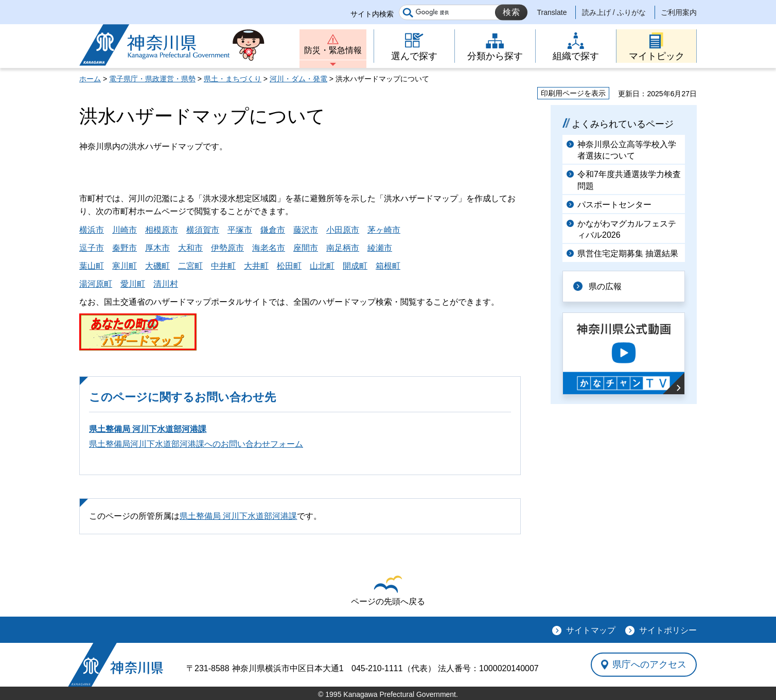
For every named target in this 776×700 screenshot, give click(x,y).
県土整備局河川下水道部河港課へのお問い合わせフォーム (196, 444)
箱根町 (388, 266)
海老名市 (269, 248)
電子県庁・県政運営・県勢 (152, 79)
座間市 (306, 248)
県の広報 (605, 286)
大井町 (256, 266)
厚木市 (157, 248)
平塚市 (240, 230)
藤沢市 (306, 230)
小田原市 (343, 230)
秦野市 (125, 248)
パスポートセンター (614, 205)
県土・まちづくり (233, 79)
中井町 (223, 266)
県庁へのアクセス (649, 664)
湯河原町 (96, 284)
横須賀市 (203, 230)
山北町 (322, 266)
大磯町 (157, 266)
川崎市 (125, 230)
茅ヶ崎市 (384, 230)
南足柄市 (343, 248)
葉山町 (92, 266)
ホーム (90, 79)
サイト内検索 (372, 14)
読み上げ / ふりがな (614, 12)
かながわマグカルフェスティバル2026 (627, 229)
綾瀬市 (380, 248)
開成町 (355, 266)
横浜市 (92, 230)
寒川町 (125, 266)
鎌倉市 (273, 230)
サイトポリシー (668, 630)
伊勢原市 (227, 248)
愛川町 (133, 284)
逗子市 (92, 248)
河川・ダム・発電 (298, 79)
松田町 (289, 266)
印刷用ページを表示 (573, 93)
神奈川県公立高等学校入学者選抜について (627, 150)
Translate (552, 12)
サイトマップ (591, 630)
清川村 (166, 284)
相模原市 (162, 230)
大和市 (190, 248)
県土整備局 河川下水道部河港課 (148, 429)
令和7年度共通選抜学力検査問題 (629, 180)
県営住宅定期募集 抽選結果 (628, 253)
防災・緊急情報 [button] (333, 50)
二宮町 (190, 266)
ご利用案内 (679, 12)
